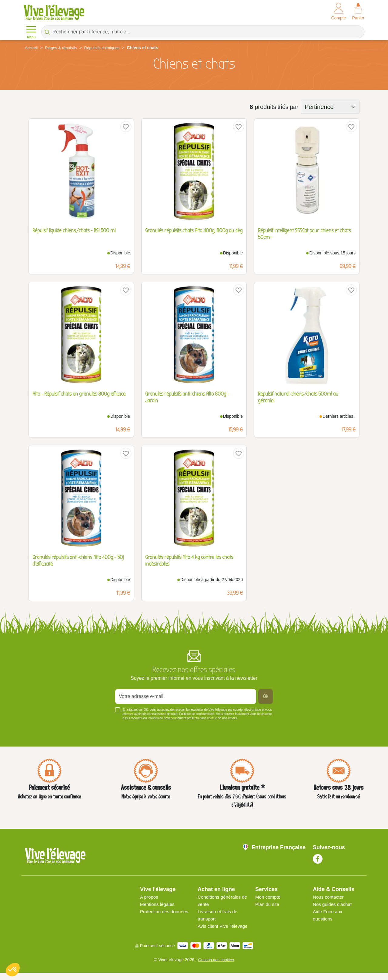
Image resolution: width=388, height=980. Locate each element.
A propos (150, 897)
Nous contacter (329, 897)
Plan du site (268, 904)
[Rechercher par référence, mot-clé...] (203, 32)
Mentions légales (158, 904)
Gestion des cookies (216, 967)
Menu (31, 32)
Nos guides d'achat (333, 904)
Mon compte (269, 897)
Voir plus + (35, 727)
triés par (288, 107)
